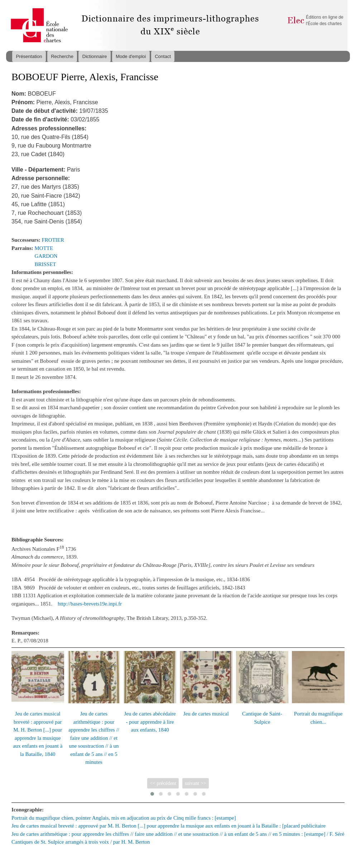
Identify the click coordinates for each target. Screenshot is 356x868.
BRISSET (45, 264)
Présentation (29, 56)
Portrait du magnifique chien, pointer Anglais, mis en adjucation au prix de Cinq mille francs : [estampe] (124, 818)
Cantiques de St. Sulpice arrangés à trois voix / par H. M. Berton (81, 842)
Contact (163, 56)
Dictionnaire (95, 56)
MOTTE (44, 248)
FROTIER (53, 240)
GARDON (46, 256)
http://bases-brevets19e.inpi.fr (90, 604)
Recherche (62, 56)
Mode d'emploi (131, 56)
